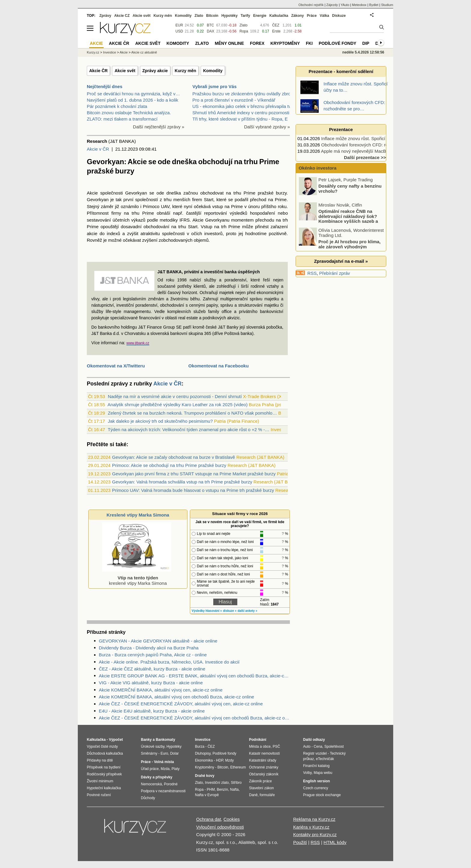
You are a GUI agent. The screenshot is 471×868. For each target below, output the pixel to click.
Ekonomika (204, 760)
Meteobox (359, 5)
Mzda (165, 769)
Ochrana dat (209, 819)
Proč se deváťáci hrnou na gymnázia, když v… (133, 94)
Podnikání (258, 740)
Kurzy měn (186, 71)
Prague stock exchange (322, 795)
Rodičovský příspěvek (104, 774)
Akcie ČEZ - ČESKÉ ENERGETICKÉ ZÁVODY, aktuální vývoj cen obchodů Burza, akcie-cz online (194, 718)
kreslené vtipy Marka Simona (137, 578)
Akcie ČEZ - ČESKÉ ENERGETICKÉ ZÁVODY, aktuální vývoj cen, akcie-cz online (181, 704)
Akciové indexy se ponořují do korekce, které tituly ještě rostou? (351, 190)
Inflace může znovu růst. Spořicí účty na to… (366, 138)
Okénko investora (317, 168)
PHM (211, 790)
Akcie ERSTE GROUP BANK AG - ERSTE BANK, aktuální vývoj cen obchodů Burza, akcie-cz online (194, 676)
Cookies (232, 819)
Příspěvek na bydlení (104, 767)
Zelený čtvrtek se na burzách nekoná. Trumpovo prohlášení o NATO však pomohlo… (192, 413)
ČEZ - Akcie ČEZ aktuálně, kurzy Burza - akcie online (152, 669)
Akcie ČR (98, 71)
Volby (307, 773)
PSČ (277, 747)
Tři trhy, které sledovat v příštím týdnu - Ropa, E (240, 119)
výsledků (239, 213)
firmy (116, 213)
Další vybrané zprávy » (267, 127)
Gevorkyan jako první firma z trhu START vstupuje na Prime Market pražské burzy (194, 474)
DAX (211, 31)
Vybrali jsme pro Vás (215, 86)
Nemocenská (151, 784)
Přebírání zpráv (335, 273)
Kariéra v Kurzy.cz (311, 827)
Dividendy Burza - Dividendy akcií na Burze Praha (149, 648)
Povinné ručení (99, 795)
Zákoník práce (260, 781)
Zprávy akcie (155, 71)
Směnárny (149, 753)
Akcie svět (125, 71)
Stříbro (236, 783)
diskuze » (230, 611)
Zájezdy (332, 5)
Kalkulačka (279, 16)
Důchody (148, 798)
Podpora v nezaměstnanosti (163, 791)
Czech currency (316, 788)
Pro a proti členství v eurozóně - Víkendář (234, 100)
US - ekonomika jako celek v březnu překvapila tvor (244, 106)
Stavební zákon (261, 788)
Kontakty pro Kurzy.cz (315, 834)
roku (282, 206)
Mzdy (230, 760)
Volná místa (164, 762)
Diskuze (339, 16)
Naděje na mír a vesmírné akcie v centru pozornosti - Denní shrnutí (175, 396)
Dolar (174, 753)
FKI (309, 43)
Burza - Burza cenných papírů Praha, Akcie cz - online (153, 655)
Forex (257, 43)
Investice (109, 52)
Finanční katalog (316, 766)
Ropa (244, 31)
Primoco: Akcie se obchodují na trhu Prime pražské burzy (169, 465)
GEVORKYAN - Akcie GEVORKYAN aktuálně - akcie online (158, 641)
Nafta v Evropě (207, 795)
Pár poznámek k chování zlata (117, 106)
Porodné (171, 784)
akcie (92, 233)
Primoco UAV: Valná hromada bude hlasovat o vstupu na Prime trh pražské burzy (193, 490)
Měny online (229, 43)
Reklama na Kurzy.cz (314, 819)
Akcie (92, 193)
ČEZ (276, 25)
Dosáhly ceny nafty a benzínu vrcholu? (350, 213)
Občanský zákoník (264, 774)
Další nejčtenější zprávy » (159, 127)
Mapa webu (323, 773)
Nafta (234, 790)
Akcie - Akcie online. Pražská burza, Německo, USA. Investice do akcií (169, 662)
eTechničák (325, 759)
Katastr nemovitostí (264, 753)
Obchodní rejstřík (311, 5)
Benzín (222, 790)
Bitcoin (212, 16)
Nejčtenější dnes (105, 86)
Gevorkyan (136, 193)
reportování (216, 213)
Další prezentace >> (365, 157)
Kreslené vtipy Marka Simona (138, 515)
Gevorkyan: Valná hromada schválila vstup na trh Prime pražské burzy (182, 482)
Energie (260, 16)
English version (316, 781)
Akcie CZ (122, 16)
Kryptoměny (285, 43)
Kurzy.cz (93, 52)
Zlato (243, 25)
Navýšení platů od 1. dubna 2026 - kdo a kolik (132, 100)
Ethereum (238, 767)
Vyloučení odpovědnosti (220, 827)
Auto (307, 747)
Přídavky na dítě (100, 760)
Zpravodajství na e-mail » (341, 261)
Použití (300, 842)
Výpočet (116, 740)
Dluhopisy (203, 753)
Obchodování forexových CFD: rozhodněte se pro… (373, 145)
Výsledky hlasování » (207, 611)
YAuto (345, 5)
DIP (366, 43)
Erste (276, 31)
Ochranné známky (264, 767)
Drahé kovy (205, 776)
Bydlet (374, 5)
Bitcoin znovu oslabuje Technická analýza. (129, 113)
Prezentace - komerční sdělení (341, 71)
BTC (211, 25)
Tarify (245, 16)
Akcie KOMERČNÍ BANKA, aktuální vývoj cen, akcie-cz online (161, 690)
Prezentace (341, 129)
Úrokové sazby (153, 747)
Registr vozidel (315, 753)
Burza (200, 747)
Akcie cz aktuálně (144, 52)
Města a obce (260, 747)
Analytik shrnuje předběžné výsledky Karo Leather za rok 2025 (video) (178, 405)
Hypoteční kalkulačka (104, 788)
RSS (312, 273)
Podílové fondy (337, 43)
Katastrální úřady (263, 760)
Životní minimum (100, 781)
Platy (176, 769)
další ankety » (248, 611)
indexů (114, 233)
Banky (146, 740)
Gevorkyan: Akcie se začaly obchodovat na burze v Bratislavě (173, 457)
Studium (387, 5)
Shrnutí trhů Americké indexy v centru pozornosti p (243, 113)
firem (197, 199)
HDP (220, 760)
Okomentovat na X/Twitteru (116, 366)
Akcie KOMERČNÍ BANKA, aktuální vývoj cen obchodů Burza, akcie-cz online (176, 697)
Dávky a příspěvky (157, 777)
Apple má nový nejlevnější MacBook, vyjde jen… (369, 151)
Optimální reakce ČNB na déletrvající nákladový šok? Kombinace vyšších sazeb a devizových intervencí (339, 243)
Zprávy (105, 16)
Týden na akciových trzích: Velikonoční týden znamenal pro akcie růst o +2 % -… (189, 429)
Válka (324, 16)
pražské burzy (272, 193)
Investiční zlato (217, 783)
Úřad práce (150, 769)
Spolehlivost (334, 747)
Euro (164, 753)
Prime (249, 193)
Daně (253, 795)
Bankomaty (165, 740)
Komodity (213, 71)
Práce (312, 16)
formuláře (267, 795)
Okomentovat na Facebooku (219, 366)
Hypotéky (229, 16)
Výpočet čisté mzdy (102, 747)
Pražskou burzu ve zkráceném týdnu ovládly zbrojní (244, 94)
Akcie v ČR (98, 149)
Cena (318, 747)
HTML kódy (335, 842)
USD (179, 31)
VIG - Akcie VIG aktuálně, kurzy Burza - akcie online (151, 683)
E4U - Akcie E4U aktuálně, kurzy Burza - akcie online (152, 711)
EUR (179, 25)
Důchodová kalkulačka (105, 753)
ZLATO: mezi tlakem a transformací (122, 119)
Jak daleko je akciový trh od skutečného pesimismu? (160, 421)
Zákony (297, 16)
